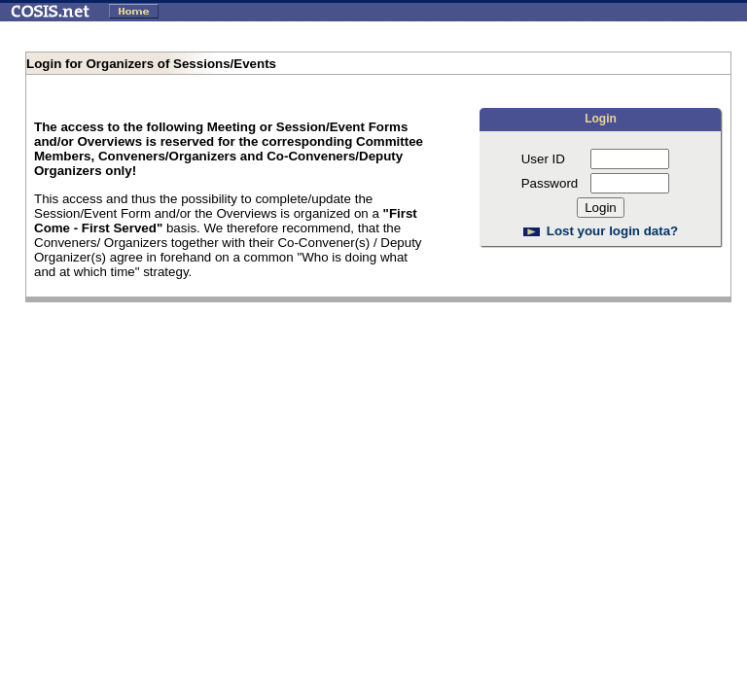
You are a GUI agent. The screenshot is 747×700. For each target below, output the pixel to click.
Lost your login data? (613, 231)
